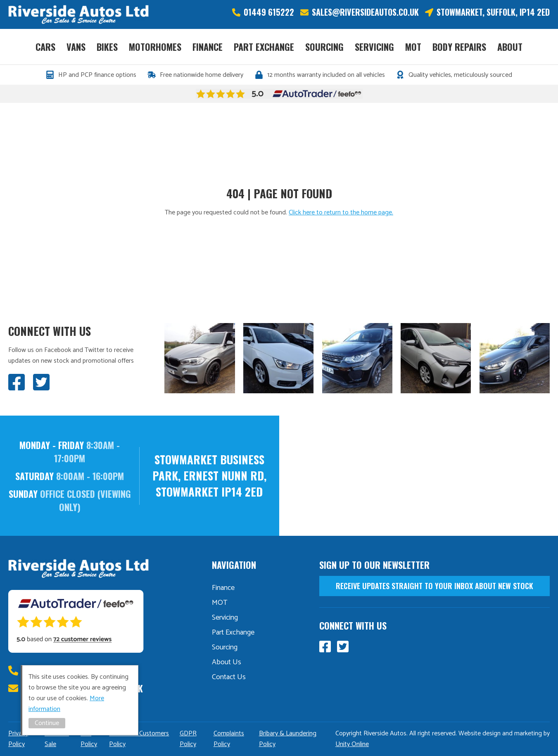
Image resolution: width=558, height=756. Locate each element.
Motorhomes (155, 47)
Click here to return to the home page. (341, 213)
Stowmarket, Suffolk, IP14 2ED (493, 12)
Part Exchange (264, 47)
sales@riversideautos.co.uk (365, 12)
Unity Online (352, 744)
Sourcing (324, 47)
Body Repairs (459, 47)
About (510, 47)
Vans (76, 47)
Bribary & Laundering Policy (288, 739)
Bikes (107, 47)
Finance (208, 47)
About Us (227, 662)
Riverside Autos (78, 14)
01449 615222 (269, 12)
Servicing (374, 47)
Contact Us (229, 677)
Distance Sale (57, 739)
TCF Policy (89, 739)
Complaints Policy (229, 739)
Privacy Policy (18, 739)
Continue (47, 723)
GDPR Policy (188, 739)
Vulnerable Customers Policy (139, 739)
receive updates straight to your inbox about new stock (435, 586)
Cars (45, 47)
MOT (413, 47)
